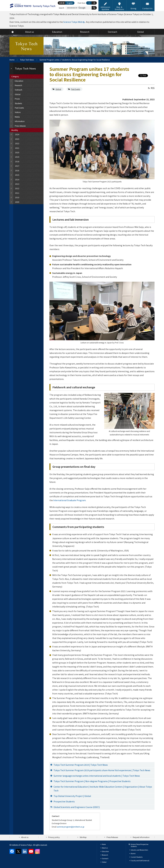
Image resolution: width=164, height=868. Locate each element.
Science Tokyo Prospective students (140, 845)
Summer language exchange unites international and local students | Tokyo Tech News (97, 776)
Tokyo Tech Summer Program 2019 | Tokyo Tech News (81, 765)
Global (58, 89)
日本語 (62, 3)
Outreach (105, 858)
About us (25, 837)
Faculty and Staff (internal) (140, 861)
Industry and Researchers (139, 850)
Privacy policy (54, 837)
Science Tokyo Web (73, 22)
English (70, 3)
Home (12, 60)
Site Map (83, 837)
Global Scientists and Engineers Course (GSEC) (77, 807)
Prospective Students (64, 801)
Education (105, 851)
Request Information (141, 837)
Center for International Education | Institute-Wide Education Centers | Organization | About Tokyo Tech (103, 789)
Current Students (137, 857)
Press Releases (112, 837)
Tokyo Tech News (27, 60)
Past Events (76, 89)
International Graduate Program (69, 500)
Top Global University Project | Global (72, 796)
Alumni (133, 853)
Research (105, 855)
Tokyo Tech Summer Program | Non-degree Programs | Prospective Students (92, 781)
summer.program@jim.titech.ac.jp (71, 827)
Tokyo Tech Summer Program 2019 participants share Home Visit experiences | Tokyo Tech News (102, 770)
